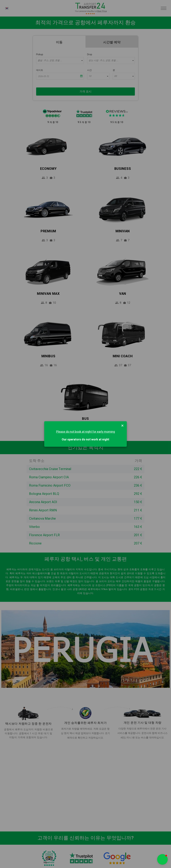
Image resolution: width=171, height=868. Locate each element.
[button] (162, 859)
